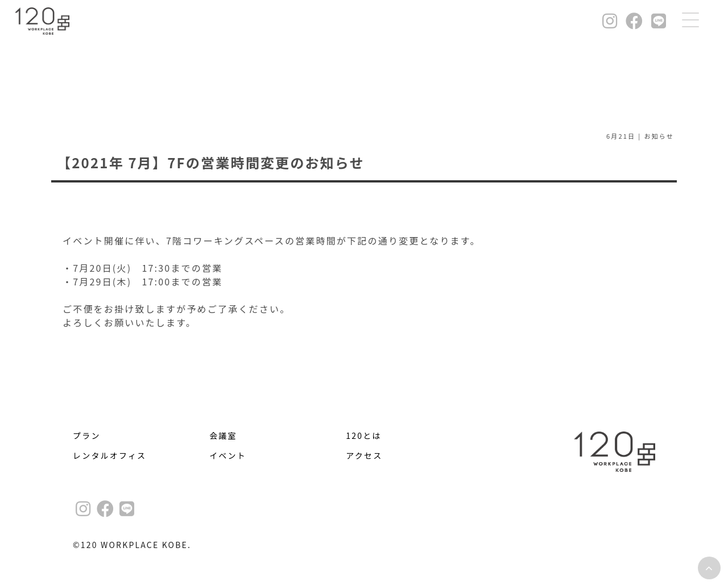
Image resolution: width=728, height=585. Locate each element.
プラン (87, 435)
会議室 (223, 435)
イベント (228, 455)
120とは (363, 435)
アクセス (364, 455)
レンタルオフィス (109, 455)
